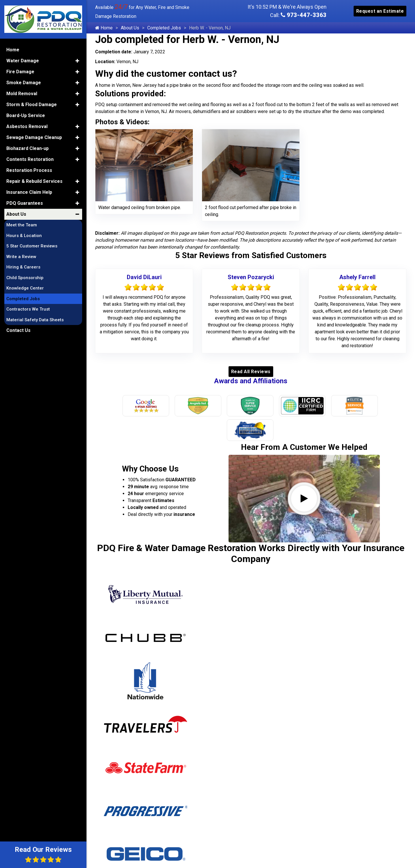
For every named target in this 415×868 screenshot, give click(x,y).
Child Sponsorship (25, 277)
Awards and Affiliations (251, 381)
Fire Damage (20, 71)
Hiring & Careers (23, 266)
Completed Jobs (164, 28)
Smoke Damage (24, 81)
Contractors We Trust (28, 308)
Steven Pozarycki (251, 277)
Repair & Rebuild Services (34, 180)
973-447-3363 (304, 15)
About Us (130, 28)
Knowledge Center (25, 287)
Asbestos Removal (27, 125)
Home (104, 28)
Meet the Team (22, 224)
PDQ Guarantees (25, 202)
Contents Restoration (30, 158)
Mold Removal (22, 92)
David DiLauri (144, 277)
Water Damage (23, 60)
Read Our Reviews (43, 854)
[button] (77, 60)
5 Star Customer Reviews (32, 245)
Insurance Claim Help (29, 191)
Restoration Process (29, 169)
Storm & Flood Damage (32, 103)
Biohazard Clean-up (28, 147)
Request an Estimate (380, 11)
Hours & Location (24, 234)
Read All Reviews (251, 372)
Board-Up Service (26, 114)
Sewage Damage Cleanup (34, 136)
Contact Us (18, 329)
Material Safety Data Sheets (35, 319)
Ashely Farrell (357, 277)
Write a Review (21, 255)
